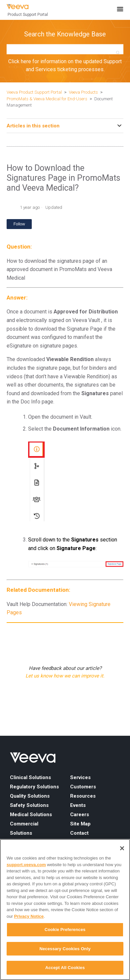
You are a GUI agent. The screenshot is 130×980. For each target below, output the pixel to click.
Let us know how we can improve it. (65, 676)
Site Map (80, 824)
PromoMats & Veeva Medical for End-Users (47, 99)
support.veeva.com (26, 865)
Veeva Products (83, 92)
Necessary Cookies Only (65, 949)
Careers (80, 815)
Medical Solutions (31, 815)
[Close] (122, 848)
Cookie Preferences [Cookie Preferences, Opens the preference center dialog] (65, 930)
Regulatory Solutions (34, 787)
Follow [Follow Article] (19, 224)
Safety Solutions (29, 805)
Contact (79, 833)
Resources (83, 796)
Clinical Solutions (30, 777)
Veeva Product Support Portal (34, 92)
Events (78, 805)
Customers (83, 787)
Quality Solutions (30, 796)
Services (80, 777)
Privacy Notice (29, 916)
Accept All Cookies (65, 968)
